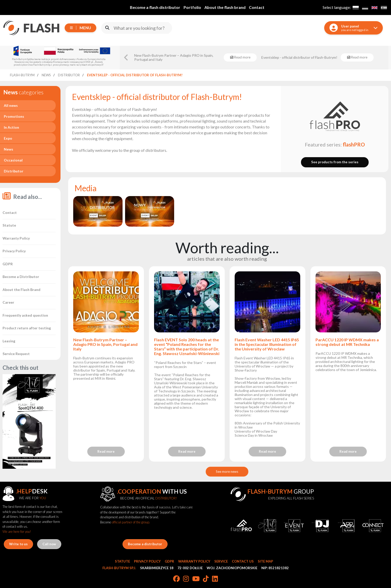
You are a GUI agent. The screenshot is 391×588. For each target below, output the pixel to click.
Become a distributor (145, 544)
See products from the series (335, 162)
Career (8, 302)
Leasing (9, 341)
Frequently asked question (25, 315)
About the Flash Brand (21, 290)
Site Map (265, 561)
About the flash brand (225, 7)
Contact (257, 7)
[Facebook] (176, 579)
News (9, 149)
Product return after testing (27, 328)
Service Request (16, 354)
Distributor (14, 171)
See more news (227, 472)
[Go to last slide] (126, 57)
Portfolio (192, 7)
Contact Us (243, 561)
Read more (106, 451)
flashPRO (354, 144)
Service (221, 561)
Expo (8, 138)
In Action (11, 127)
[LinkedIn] (215, 579)
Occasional (13, 160)
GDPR (8, 264)
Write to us (18, 544)
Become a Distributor (21, 277)
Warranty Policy (16, 238)
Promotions (14, 116)
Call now (49, 544)
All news (11, 105)
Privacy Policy (14, 251)
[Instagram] (186, 579)
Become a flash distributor (155, 7)
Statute (9, 225)
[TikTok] (206, 579)
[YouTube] (196, 579)
